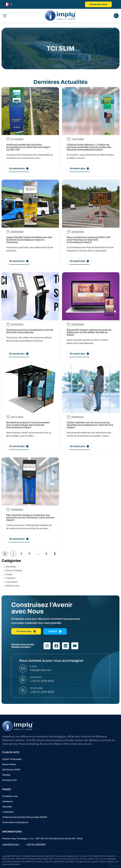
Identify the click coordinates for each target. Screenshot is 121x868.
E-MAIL (33, 666)
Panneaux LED (10, 780)
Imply (8, 574)
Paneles (10, 578)
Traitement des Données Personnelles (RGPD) (25, 817)
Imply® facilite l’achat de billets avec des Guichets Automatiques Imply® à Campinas (29, 240)
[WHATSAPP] (23, 679)
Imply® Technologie (12, 759)
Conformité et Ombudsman (15, 822)
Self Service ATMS (11, 770)
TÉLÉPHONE (36, 688)
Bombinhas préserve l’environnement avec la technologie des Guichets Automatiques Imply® (28, 425)
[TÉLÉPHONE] (23, 690)
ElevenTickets (13, 570)
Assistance (8, 801)
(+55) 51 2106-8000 (42, 681)
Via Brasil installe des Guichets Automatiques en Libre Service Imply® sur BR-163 (28, 147)
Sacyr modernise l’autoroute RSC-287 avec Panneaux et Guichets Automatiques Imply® (89, 240)
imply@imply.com (41, 670)
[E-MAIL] (23, 668)
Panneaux (11, 582)
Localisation (8, 812)
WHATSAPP (36, 677)
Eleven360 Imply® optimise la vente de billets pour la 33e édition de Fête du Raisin (89, 332)
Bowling (10, 567)
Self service (12, 586)
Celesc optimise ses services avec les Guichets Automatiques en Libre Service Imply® (90, 425)
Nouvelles (7, 807)
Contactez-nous (10, 796)
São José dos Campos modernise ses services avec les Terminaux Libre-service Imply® (30, 518)
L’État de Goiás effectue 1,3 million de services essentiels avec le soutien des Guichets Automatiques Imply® (89, 147)
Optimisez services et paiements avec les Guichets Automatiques (30, 331)
